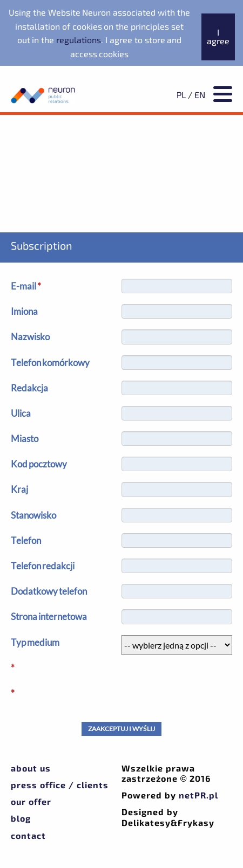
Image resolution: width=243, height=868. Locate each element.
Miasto (25, 439)
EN (200, 95)
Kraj (19, 489)
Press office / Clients (60, 785)
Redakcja (29, 388)
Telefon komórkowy (50, 363)
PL (181, 95)
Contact (28, 835)
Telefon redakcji (43, 566)
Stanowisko (33, 515)
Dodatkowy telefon (49, 591)
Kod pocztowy (39, 464)
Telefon (26, 540)
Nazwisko (30, 337)
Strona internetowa (49, 616)
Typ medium (35, 642)
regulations (79, 40)
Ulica (21, 413)
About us (31, 768)
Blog (21, 818)
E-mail (26, 286)
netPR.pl (198, 795)
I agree (218, 36)
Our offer (31, 801)
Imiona (24, 311)
